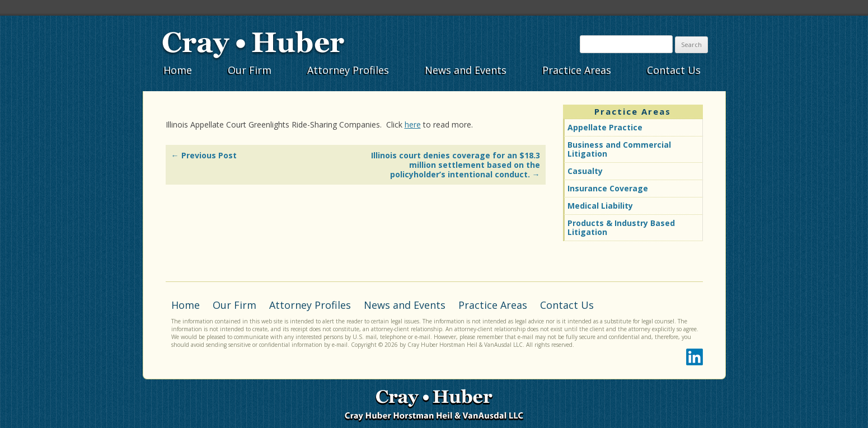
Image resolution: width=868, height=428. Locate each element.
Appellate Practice (605, 127)
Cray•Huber (253, 43)
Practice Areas (577, 70)
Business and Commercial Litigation (619, 149)
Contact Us (674, 70)
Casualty (585, 171)
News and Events (466, 70)
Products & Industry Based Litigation (621, 227)
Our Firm (250, 70)
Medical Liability (600, 206)
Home (178, 70)
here (413, 124)
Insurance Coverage (608, 188)
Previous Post (204, 155)
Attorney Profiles (348, 70)
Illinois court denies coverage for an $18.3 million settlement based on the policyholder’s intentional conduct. (456, 165)
